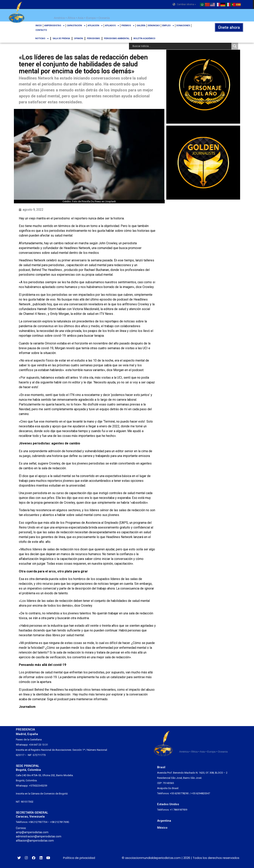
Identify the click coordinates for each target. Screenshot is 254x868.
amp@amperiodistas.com (32, 832)
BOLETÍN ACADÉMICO (144, 38)
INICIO (39, 26)
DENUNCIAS (154, 26)
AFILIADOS (112, 26)
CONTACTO (41, 30)
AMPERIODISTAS (54, 26)
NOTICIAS (42, 38)
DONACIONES (183, 26)
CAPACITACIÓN (76, 26)
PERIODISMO (93, 38)
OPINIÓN (78, 38)
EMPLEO (168, 26)
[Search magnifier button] (235, 46)
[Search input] (181, 46)
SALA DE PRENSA (61, 38)
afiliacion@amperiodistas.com (35, 841)
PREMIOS (128, 26)
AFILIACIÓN (95, 26)
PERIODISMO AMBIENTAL (117, 38)
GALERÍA (141, 26)
